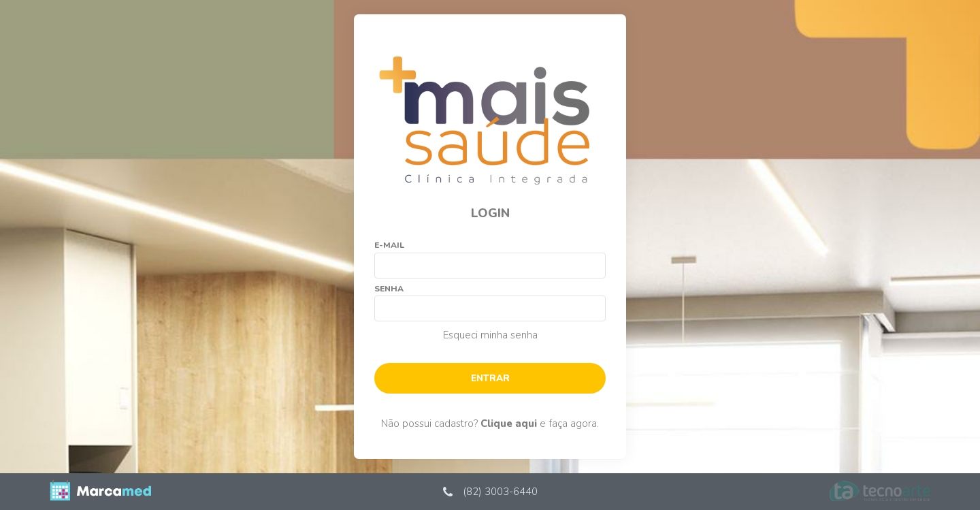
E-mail (389, 245)
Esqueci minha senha (490, 335)
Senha (389, 289)
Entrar (490, 378)
